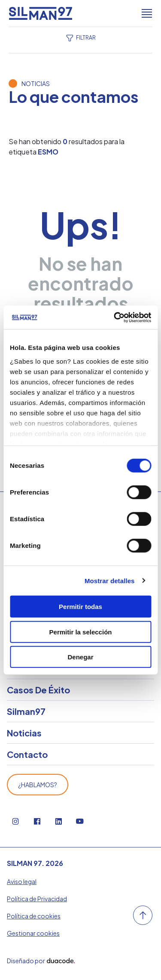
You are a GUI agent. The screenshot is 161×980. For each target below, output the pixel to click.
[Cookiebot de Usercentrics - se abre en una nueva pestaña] (115, 317)
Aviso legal (22, 881)
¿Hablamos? (38, 785)
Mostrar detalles (110, 580)
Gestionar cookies (33, 933)
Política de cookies (34, 916)
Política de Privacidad (37, 899)
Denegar (80, 657)
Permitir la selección (81, 632)
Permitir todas (80, 607)
